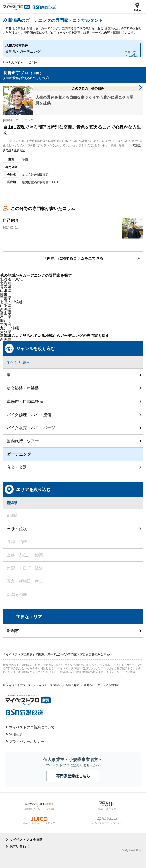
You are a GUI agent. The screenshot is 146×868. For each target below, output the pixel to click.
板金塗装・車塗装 (23, 388)
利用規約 (16, 734)
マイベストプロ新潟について (32, 727)
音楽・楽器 (17, 467)
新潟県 (6, 309)
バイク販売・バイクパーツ (31, 428)
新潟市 (13, 631)
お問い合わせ (19, 846)
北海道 (6, 283)
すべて (12, 362)
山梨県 (6, 305)
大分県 (6, 332)
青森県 (6, 287)
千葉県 (6, 298)
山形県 (6, 290)
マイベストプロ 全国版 (26, 840)
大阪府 (6, 324)
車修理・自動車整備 (25, 401)
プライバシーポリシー (27, 741)
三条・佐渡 (17, 529)
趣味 (26, 362)
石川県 (6, 317)
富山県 (6, 313)
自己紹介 (11, 220)
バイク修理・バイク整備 (29, 415)
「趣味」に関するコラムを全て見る (73, 258)
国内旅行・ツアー (23, 441)
